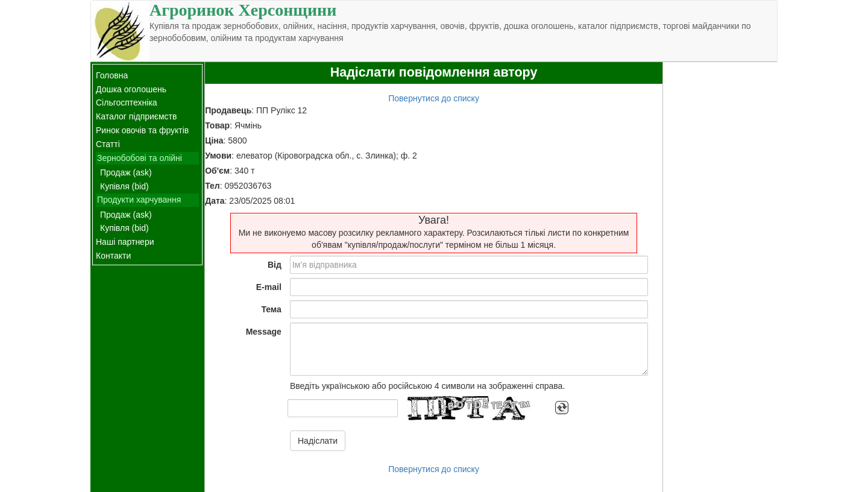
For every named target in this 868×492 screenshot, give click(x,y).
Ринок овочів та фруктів (142, 130)
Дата (215, 201)
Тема (271, 309)
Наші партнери (125, 242)
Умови (218, 156)
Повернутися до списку (434, 98)
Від (275, 265)
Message (264, 332)
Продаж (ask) (126, 172)
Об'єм (217, 171)
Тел (212, 186)
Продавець (228, 110)
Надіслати (318, 441)
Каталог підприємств (136, 116)
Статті (108, 144)
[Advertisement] (720, 243)
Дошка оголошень (131, 89)
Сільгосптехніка (127, 102)
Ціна (214, 140)
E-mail (269, 287)
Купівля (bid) (124, 186)
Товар (217, 125)
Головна (112, 75)
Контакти (113, 256)
